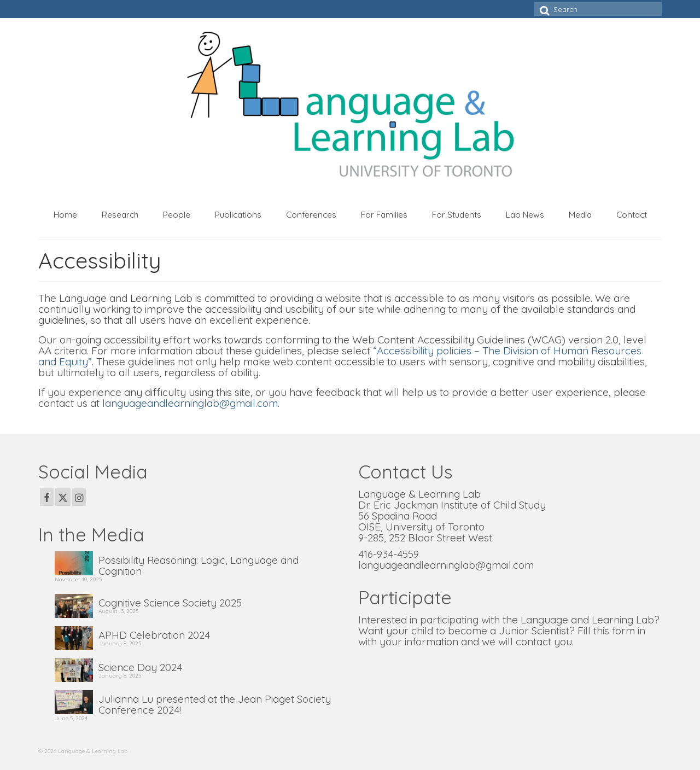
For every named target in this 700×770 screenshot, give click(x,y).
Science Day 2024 (140, 667)
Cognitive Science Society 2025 (170, 602)
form (623, 631)
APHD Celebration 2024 (154, 634)
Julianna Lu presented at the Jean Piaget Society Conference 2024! (215, 704)
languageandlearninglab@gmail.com (190, 403)
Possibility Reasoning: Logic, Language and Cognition (199, 565)
